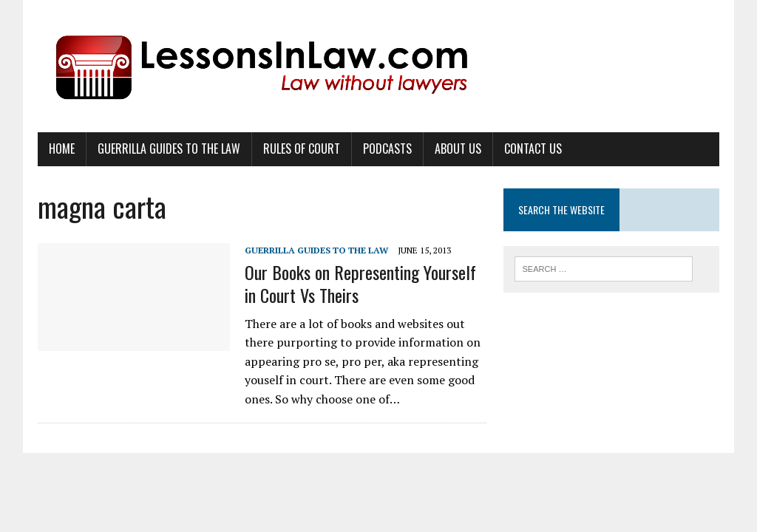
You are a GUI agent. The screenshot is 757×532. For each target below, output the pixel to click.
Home (62, 149)
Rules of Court (302, 149)
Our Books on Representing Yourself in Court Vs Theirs (360, 283)
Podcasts (387, 149)
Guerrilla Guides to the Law (169, 149)
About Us (458, 149)
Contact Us (533, 149)
